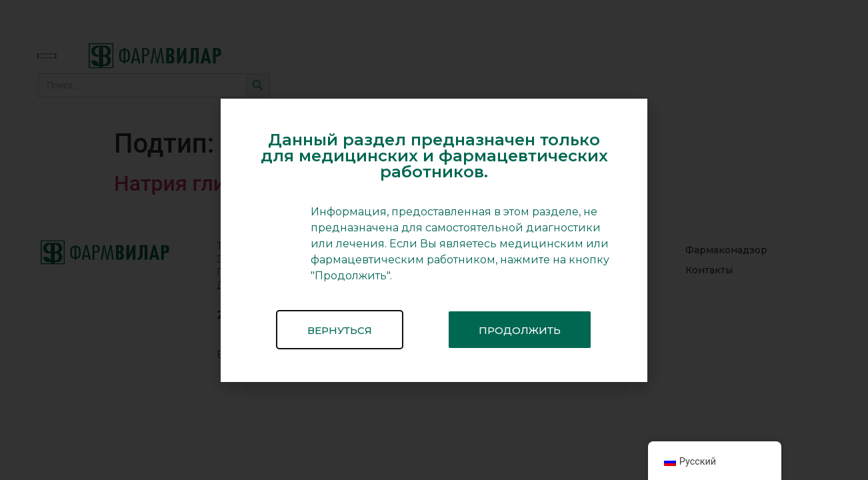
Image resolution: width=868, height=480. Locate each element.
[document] (434, 240)
